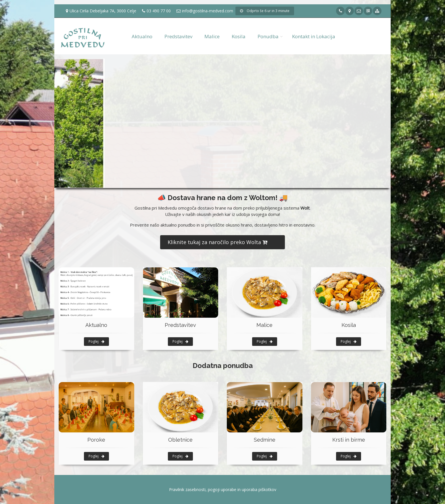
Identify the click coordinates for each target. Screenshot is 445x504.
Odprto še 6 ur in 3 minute (265, 11)
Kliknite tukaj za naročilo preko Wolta (217, 242)
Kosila (239, 36)
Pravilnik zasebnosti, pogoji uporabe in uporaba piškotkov (223, 489)
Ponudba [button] (268, 36)
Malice (212, 36)
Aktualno (142, 36)
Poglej (96, 341)
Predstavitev (178, 36)
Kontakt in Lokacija (314, 36)
